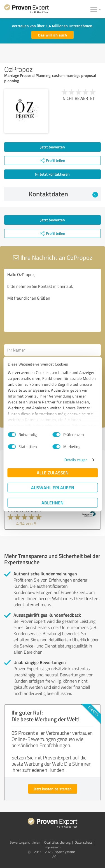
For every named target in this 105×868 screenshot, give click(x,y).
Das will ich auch (53, 35)
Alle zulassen (53, 473)
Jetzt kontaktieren (53, 174)
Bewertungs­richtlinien (25, 842)
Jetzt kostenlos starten (53, 789)
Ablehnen (53, 503)
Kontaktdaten (63, 194)
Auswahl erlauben (53, 487)
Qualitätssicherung (57, 842)
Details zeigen (76, 460)
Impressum (53, 847)
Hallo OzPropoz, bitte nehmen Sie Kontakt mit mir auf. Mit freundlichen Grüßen (53, 300)
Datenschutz (83, 842)
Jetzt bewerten (53, 147)
